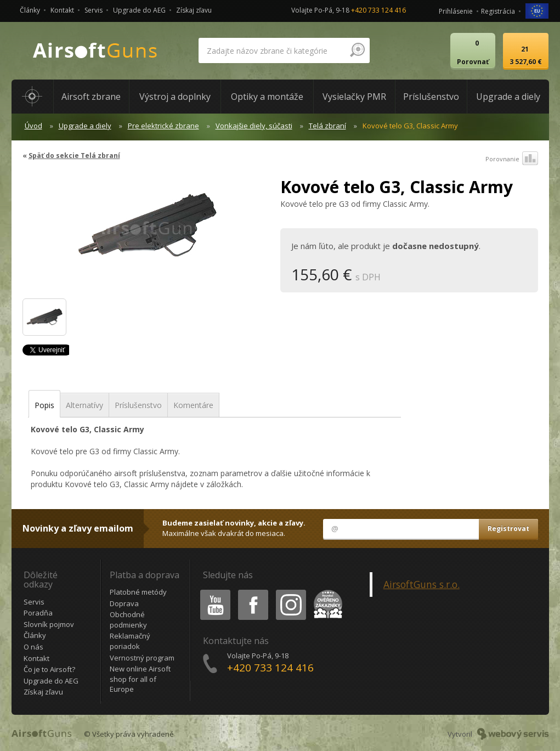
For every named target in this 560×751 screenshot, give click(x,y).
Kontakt (62, 10)
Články (30, 10)
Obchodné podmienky (128, 620)
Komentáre (193, 405)
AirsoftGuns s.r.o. (422, 584)
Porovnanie (512, 159)
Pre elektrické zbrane (163, 126)
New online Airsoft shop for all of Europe (140, 679)
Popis (44, 405)
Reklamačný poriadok (130, 641)
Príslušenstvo (138, 405)
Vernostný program (142, 658)
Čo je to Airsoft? (49, 669)
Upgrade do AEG (139, 10)
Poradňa (38, 613)
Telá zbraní (327, 126)
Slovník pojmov (49, 624)
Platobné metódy (138, 592)
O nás (33, 647)
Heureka (326, 592)
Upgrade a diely (85, 126)
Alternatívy (84, 405)
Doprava (124, 603)
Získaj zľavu (194, 10)
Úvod (33, 126)
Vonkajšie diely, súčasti (254, 126)
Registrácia (498, 11)
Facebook (252, 592)
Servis (94, 10)
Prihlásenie (456, 11)
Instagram (290, 592)
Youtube (212, 592)
